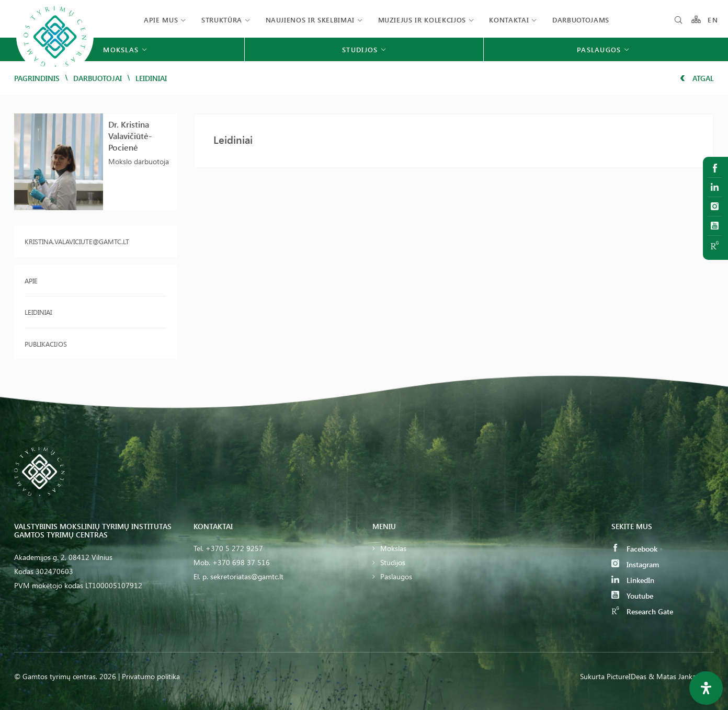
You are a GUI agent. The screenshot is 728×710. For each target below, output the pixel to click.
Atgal (697, 78)
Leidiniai (38, 312)
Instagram (635, 564)
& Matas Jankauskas (681, 676)
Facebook (634, 549)
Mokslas (393, 548)
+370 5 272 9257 (234, 548)
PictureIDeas (627, 676)
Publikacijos (46, 344)
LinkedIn (633, 580)
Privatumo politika (151, 676)
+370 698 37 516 (241, 562)
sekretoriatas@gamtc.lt (247, 576)
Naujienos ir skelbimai (310, 20)
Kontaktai (509, 20)
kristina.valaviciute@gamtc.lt (77, 241)
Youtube (632, 596)
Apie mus (161, 20)
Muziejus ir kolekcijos (422, 20)
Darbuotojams (581, 20)
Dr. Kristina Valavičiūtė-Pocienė (130, 136)
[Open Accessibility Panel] (706, 688)
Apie (31, 280)
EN (713, 20)
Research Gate (642, 611)
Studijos (393, 562)
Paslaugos (396, 576)
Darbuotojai (98, 78)
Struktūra (222, 20)
